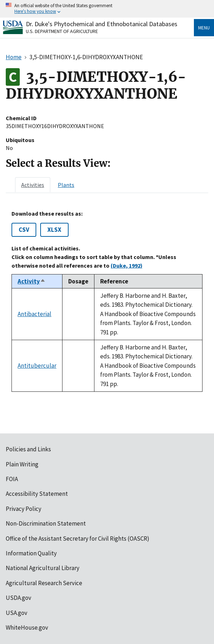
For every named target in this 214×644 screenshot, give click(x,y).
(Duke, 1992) (127, 265)
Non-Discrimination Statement (46, 523)
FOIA (12, 479)
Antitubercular (37, 366)
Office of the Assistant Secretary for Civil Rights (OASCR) (78, 539)
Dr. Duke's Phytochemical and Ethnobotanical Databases (102, 24)
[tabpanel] (107, 301)
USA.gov (17, 613)
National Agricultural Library (43, 568)
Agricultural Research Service (44, 583)
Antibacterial (34, 314)
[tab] (33, 185)
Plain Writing (22, 464)
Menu (204, 28)
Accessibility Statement (37, 494)
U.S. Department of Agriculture (62, 31)
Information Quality (31, 553)
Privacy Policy (24, 509)
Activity (32, 281)
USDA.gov (18, 598)
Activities (33, 185)
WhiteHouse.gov (27, 627)
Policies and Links (28, 449)
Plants (66, 185)
